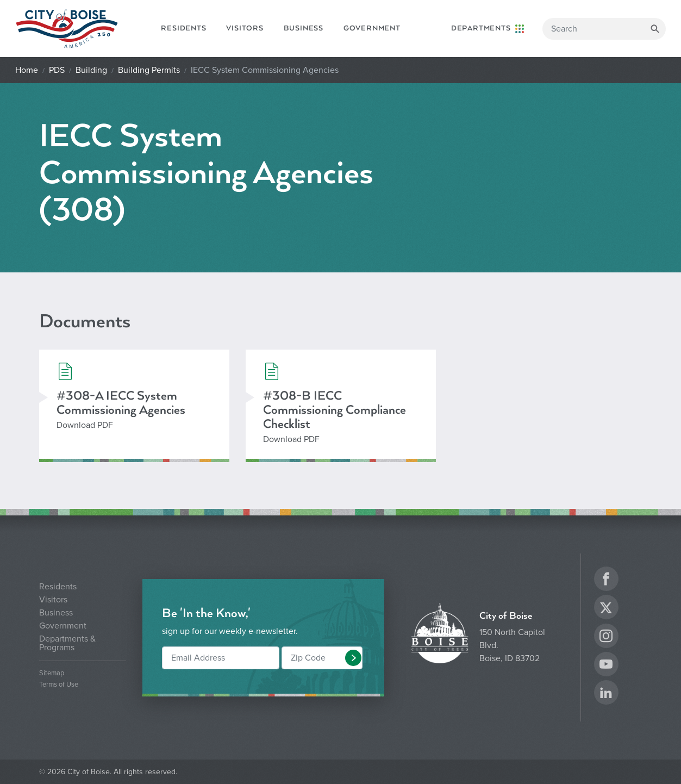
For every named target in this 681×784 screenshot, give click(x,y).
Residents (183, 28)
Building (91, 70)
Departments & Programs (67, 643)
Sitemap (52, 673)
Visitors (245, 28)
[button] (353, 658)
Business (304, 28)
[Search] (604, 29)
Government (372, 28)
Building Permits (149, 70)
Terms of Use (59, 685)
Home (27, 70)
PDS (57, 70)
